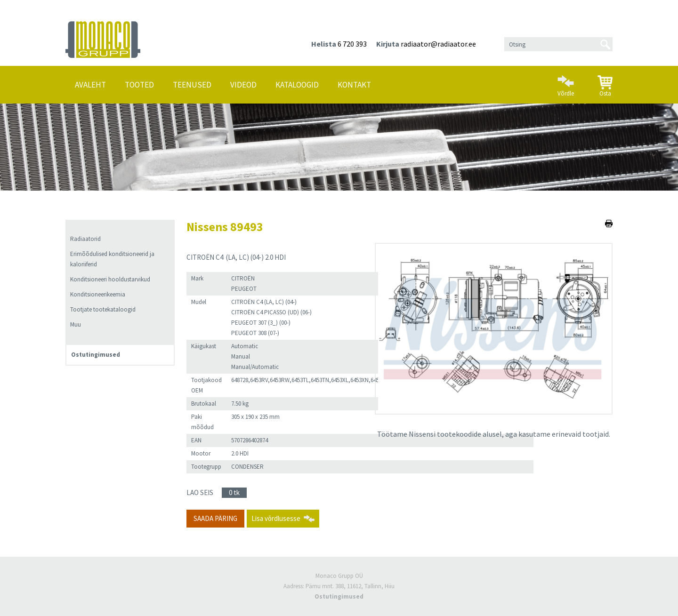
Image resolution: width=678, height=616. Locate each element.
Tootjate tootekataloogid (103, 309)
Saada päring (215, 518)
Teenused (192, 85)
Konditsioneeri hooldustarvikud (110, 279)
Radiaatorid (85, 239)
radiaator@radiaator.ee (438, 44)
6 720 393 (352, 44)
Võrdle (566, 82)
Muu (76, 324)
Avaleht (90, 85)
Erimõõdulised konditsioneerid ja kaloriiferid (112, 259)
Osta (605, 82)
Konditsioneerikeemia (98, 294)
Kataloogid (297, 85)
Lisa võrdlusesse (276, 518)
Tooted (139, 85)
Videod (243, 85)
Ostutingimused (96, 355)
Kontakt (354, 85)
